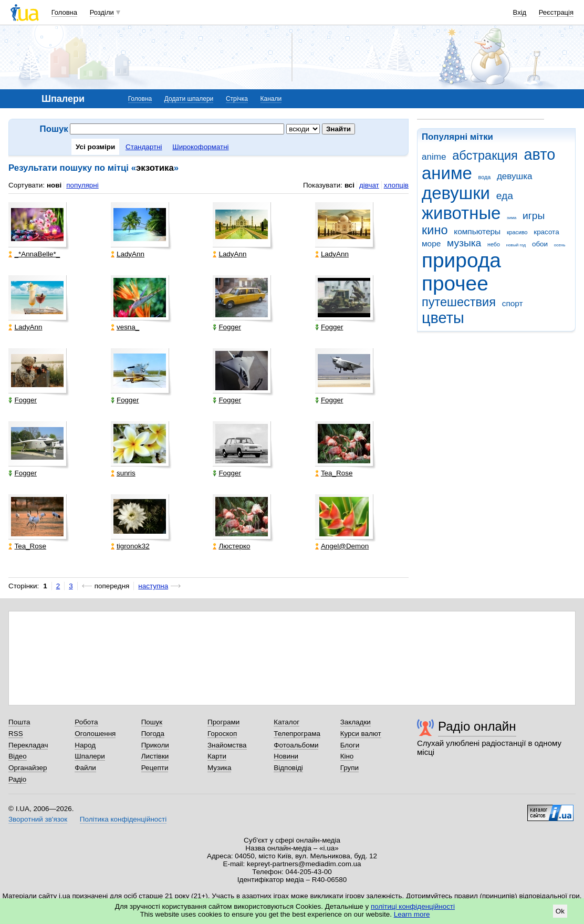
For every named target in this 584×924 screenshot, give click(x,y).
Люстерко (231, 546)
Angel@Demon (342, 546)
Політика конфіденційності (123, 819)
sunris (123, 473)
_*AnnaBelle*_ (34, 254)
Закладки (356, 722)
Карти (217, 756)
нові (54, 185)
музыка (464, 243)
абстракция (485, 155)
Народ (85, 745)
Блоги (350, 745)
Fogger (227, 327)
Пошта (19, 722)
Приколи (155, 745)
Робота (86, 722)
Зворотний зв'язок (38, 819)
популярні (82, 185)
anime (434, 157)
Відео (18, 756)
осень (560, 245)
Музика (219, 768)
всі (350, 185)
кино (435, 230)
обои (540, 244)
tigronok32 (130, 546)
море (431, 243)
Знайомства (227, 745)
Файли (85, 768)
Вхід (520, 12)
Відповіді (288, 768)
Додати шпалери (189, 99)
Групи (350, 768)
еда (505, 196)
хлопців (396, 185)
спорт (513, 303)
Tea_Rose (334, 473)
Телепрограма (297, 734)
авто (540, 154)
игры (534, 216)
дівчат (369, 185)
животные (461, 213)
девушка (515, 176)
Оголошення (95, 734)
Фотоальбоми (296, 745)
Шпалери (90, 756)
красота (546, 232)
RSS (16, 734)
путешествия (459, 302)
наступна (153, 586)
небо (494, 244)
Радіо (17, 779)
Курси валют (361, 734)
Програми (223, 722)
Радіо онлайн (477, 726)
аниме (447, 173)
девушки (456, 193)
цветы (443, 318)
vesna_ (125, 327)
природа (461, 260)
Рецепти (155, 768)
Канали (271, 99)
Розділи (102, 12)
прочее (455, 283)
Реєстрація (556, 12)
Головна (64, 12)
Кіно (347, 756)
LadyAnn (128, 254)
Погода (153, 734)
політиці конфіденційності (413, 906)
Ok (560, 911)
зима (512, 218)
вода (485, 177)
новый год (516, 245)
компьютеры (477, 231)
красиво (517, 232)
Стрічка (237, 99)
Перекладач (28, 745)
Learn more (412, 914)
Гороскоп (222, 734)
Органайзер (28, 768)
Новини (286, 756)
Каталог (286, 722)
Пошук (152, 722)
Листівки (155, 756)
